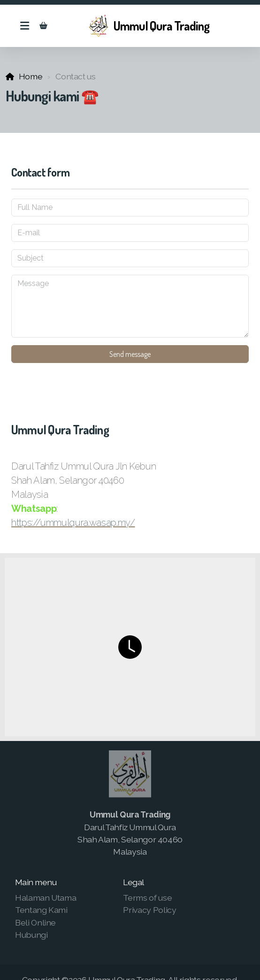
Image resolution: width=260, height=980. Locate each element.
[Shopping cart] (43, 26)
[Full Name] (130, 208)
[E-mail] (130, 233)
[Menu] (24, 26)
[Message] (130, 306)
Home (31, 76)
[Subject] (130, 258)
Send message (130, 354)
